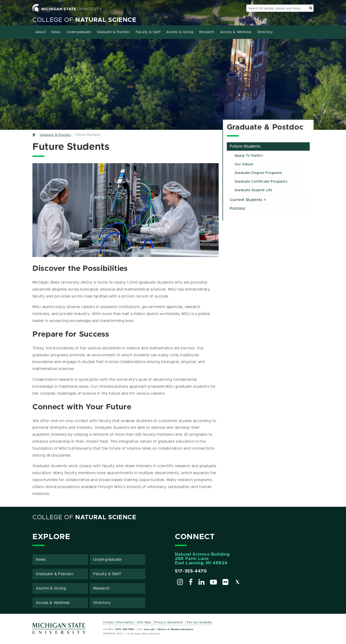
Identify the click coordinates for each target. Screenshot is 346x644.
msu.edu (149, 629)
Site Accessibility (200, 623)
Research (207, 32)
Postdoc (238, 209)
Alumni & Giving (180, 32)
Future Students (245, 146)
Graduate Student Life (253, 190)
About (40, 32)
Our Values (244, 164)
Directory (265, 32)
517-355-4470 (191, 571)
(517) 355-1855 (125, 629)
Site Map (144, 623)
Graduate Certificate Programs (261, 182)
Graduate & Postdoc (113, 32)
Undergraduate (79, 32)
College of (84, 20)
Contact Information (118, 623)
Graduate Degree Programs (258, 173)
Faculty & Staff (148, 32)
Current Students (246, 200)
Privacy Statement (169, 623)
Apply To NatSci (249, 156)
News (56, 32)
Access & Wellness (236, 32)
